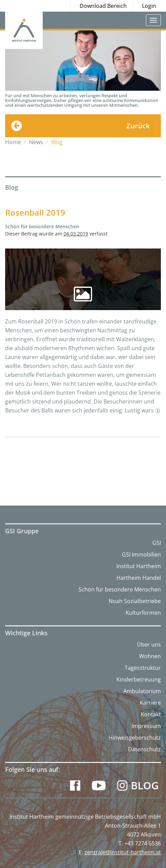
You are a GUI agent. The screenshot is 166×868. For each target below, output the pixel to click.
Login (149, 6)
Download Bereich (103, 6)
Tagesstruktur (143, 668)
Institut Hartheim (139, 566)
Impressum (146, 726)
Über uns (149, 644)
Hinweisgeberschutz (135, 738)
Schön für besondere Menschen (120, 589)
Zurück (138, 126)
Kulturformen (143, 613)
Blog (145, 786)
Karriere (150, 703)
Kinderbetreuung (139, 679)
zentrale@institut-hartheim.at (123, 852)
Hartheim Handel (139, 578)
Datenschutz (144, 749)
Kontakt (151, 714)
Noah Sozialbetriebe (135, 601)
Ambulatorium (142, 691)
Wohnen (150, 656)
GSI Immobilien (141, 554)
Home (13, 142)
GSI (157, 543)
